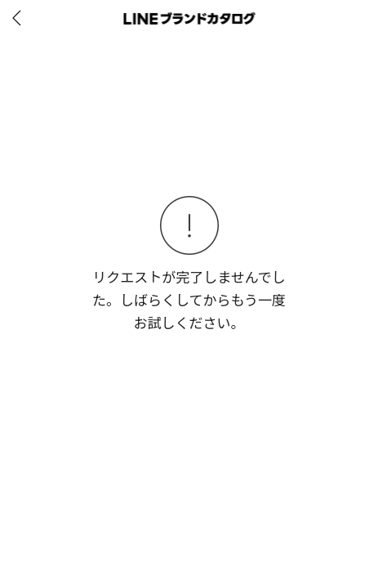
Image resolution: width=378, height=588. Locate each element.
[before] (20, 18)
